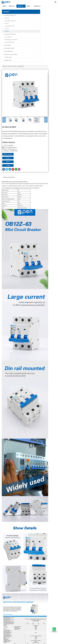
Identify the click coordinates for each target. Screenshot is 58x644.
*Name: (41, 516)
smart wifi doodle (8, 51)
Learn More (24, 573)
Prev (27, 93)
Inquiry (45, 89)
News (28, 6)
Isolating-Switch (8, 57)
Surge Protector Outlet (10, 42)
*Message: (23, 535)
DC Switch (7, 18)
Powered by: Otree (49, 642)
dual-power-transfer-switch (11, 54)
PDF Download (27, 89)
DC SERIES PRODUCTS (10, 15)
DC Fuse (7, 23)
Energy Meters (8, 45)
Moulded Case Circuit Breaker (11, 40)
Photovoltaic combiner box (11, 21)
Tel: (40, 522)
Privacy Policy (35, 642)
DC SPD (7, 29)
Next (45, 93)
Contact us (37, 6)
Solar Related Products (10, 26)
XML (30, 642)
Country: (42, 529)
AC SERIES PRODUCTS (10, 34)
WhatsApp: (23, 529)
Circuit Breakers (8, 37)
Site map (41, 642)
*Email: (22, 522)
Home (4, 6)
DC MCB (7, 31)
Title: (22, 516)
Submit (23, 546)
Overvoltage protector (9, 48)
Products (20, 6)
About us (11, 6)
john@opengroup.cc (31, 82)
